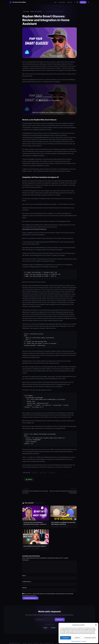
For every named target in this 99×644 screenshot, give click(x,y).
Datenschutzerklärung (76, 641)
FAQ (57, 641)
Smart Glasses (43, 473)
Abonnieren (60, 618)
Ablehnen (77, 638)
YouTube (53, 626)
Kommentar (26, 558)
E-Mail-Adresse (27, 580)
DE (77, 2)
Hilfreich (29, 479)
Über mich (70, 2)
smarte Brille (52, 473)
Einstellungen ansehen (90, 638)
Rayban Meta (35, 473)
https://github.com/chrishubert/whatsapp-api (34, 229)
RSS (52, 641)
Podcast (83, 2)
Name (24, 573)
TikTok (41, 641)
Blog (55, 2)
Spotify (45, 626)
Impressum (84, 641)
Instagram (36, 641)
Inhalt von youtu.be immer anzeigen (50, 100)
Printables (47, 641)
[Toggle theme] (89, 2)
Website (25, 586)
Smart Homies (62, 2)
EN (75, 2)
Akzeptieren (66, 638)
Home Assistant (27, 473)
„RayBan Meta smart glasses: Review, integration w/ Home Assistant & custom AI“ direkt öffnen (54, 112)
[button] (96, 625)
